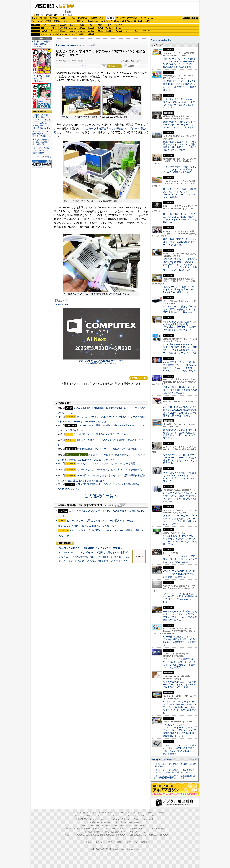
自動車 (94, 18)
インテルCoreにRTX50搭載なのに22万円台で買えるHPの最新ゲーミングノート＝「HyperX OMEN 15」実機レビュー (122, 552)
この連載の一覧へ (101, 496)
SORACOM (100, 826)
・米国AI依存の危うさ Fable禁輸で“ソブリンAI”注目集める (41, 117)
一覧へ (194, 759)
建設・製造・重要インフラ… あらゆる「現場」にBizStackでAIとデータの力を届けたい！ (180, 242)
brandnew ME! (82, 34)
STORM (152, 816)
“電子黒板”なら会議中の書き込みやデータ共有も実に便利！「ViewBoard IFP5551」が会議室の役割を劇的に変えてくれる (180, 326)
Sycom (72, 25)
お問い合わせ (133, 842)
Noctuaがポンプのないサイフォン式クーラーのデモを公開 (106, 463)
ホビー (102, 18)
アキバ (123, 18)
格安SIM (48, 21)
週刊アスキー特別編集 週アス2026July (42, 44)
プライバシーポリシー (105, 842)
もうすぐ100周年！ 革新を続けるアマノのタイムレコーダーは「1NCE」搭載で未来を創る (180, 169)
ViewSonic (110, 28)
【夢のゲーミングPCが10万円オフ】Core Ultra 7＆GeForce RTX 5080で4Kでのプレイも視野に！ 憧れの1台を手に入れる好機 (179, 63)
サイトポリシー (86, 842)
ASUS (100, 25)
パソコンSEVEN (82, 25)
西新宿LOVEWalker (107, 835)
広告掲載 (145, 842)
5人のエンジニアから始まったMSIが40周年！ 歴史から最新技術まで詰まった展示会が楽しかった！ (180, 598)
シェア (84, 65)
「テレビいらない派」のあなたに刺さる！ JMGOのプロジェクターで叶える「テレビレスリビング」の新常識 (180, 103)
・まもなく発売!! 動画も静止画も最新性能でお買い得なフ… (41, 142)
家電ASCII (58, 21)
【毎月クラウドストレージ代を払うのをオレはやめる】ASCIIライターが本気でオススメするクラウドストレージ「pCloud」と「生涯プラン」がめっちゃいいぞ (180, 264)
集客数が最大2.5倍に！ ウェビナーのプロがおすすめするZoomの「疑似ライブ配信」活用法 (179, 685)
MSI (91, 25)
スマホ (130, 18)
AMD (54, 28)
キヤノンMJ (54, 34)
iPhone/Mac (83, 18)
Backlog (109, 31)
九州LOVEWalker (136, 835)
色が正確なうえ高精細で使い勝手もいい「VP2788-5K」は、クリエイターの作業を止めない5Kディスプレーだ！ (180, 477)
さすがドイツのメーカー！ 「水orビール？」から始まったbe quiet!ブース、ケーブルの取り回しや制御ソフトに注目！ (180, 520)
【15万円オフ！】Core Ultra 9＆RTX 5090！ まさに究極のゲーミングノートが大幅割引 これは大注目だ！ (180, 85)
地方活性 (123, 21)
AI (41, 18)
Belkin (119, 28)
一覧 (103, 66)
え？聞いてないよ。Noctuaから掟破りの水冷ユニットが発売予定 (109, 470)
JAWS (45, 31)
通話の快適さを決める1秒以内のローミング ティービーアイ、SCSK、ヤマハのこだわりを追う (180, 125)
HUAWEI (100, 28)
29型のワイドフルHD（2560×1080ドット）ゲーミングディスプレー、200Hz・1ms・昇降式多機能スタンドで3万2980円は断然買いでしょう (180, 730)
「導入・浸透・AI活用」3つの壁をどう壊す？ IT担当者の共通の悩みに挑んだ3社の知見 (180, 390)
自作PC (66, 6)
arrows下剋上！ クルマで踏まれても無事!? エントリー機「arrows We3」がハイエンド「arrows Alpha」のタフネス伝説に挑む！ (180, 366)
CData (100, 31)
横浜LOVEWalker (93, 835)
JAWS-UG (88, 819)
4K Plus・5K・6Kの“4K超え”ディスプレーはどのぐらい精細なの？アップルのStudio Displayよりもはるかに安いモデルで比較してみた (180, 707)
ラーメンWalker (64, 835)
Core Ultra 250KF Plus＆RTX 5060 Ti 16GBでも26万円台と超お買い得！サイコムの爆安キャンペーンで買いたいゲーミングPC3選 (180, 349)
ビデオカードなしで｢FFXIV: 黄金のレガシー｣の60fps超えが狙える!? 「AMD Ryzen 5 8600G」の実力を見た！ (180, 749)
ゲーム (150, 18)
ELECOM (45, 28)
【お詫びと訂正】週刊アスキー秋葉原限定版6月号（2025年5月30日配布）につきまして (174, 777)
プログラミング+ (107, 21)
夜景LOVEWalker (122, 835)
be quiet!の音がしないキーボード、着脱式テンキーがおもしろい (109, 449)
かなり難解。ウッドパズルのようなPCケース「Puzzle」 (102, 434)
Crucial (91, 28)
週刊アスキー (81, 21)
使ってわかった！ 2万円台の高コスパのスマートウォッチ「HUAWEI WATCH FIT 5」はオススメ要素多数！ (180, 193)
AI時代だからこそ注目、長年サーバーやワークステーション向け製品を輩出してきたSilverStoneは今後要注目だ (180, 459)
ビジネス (53, 18)
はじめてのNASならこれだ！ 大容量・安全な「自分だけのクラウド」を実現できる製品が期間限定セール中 (180, 497)
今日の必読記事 (87, 832)
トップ (34, 18)
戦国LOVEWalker (165, 835)
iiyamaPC (63, 25)
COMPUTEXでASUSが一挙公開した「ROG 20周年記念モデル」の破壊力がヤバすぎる (180, 574)
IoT (46, 18)
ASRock (82, 28)
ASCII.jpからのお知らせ (162, 760)
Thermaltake (62, 304)
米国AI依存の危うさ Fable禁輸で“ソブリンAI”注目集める (90, 548)
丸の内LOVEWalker (150, 835)
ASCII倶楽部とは (44, 157)
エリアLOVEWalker (78, 835)
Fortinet (119, 31)
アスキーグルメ (69, 21)
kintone (63, 31)
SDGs (116, 21)
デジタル (71, 18)
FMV (45, 25)
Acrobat (54, 31)
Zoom (137, 31)
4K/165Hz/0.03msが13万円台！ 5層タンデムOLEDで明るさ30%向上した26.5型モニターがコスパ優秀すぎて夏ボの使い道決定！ (180, 411)
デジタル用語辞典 (111, 832)
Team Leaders (110, 829)
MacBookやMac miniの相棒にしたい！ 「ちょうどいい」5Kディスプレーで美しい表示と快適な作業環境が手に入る (180, 616)
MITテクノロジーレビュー (139, 832)
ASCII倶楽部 (191, 18)
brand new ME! (128, 822)
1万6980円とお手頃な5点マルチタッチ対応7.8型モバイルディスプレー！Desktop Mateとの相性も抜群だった (180, 540)
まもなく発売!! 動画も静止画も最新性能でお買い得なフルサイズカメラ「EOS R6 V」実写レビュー (112, 561)
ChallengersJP (143, 21)
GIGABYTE (72, 28)
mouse (54, 25)
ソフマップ (73, 34)
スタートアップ (140, 18)
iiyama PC (106, 816)
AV (117, 18)
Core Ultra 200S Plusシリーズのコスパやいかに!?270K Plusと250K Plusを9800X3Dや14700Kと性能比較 (180, 218)
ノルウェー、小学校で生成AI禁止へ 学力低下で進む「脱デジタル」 (96, 557)
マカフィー (45, 34)
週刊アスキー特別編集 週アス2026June (42, 78)
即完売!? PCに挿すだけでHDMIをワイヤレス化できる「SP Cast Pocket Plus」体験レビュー (180, 289)
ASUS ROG (63, 28)
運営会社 (121, 842)
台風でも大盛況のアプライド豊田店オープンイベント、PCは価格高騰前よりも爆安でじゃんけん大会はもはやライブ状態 (180, 146)
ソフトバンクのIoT (147, 31)
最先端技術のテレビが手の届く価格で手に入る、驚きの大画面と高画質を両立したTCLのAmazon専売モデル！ (180, 434)
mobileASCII (124, 832)
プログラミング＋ (123, 829)
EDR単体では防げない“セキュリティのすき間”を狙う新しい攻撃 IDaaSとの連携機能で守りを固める (180, 641)
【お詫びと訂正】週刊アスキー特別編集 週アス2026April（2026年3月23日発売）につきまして (174, 771)
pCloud (91, 34)
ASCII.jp (44, 6)
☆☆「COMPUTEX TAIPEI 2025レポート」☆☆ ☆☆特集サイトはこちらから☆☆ (101, 362)
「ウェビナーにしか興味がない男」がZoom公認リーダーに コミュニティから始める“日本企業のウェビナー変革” (179, 663)
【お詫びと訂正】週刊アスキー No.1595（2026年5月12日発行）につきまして (175, 765)
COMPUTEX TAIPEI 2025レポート (73, 45)
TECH (62, 18)
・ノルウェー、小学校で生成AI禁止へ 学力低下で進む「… (41, 134)
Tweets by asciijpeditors (162, 40)
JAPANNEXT (63, 34)
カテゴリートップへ (138, 378)
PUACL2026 (132, 21)
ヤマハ (128, 31)
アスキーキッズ (37, 21)
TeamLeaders (93, 21)
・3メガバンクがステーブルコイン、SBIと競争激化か (42, 150)
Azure (73, 31)
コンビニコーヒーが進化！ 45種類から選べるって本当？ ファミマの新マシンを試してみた (180, 559)
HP (110, 25)
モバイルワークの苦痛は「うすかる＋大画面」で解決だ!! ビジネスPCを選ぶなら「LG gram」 (180, 309)
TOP (67, 813)
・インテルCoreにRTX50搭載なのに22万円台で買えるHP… (41, 126)
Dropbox (91, 31)
